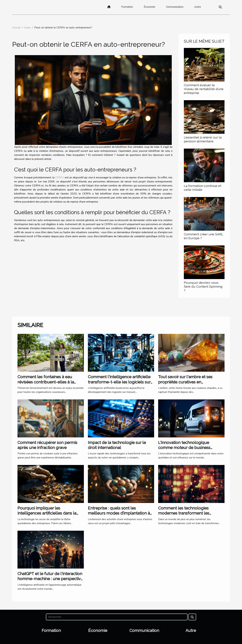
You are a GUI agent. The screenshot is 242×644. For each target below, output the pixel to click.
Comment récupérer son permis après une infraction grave (47, 445)
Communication (175, 7)
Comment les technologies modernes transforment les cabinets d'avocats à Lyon (184, 513)
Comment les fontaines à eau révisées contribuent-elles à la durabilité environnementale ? (46, 382)
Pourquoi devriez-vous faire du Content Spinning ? (203, 286)
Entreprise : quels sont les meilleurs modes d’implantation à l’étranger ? (119, 513)
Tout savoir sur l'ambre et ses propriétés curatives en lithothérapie (185, 382)
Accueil (16, 28)
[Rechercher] (117, 617)
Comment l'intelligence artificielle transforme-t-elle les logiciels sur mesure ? (119, 382)
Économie (149, 7)
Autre (197, 7)
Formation (127, 7)
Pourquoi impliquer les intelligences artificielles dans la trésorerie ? (47, 513)
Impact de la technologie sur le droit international (117, 445)
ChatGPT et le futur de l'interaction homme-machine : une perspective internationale (50, 579)
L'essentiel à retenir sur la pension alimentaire (203, 139)
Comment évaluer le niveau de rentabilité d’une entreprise (204, 89)
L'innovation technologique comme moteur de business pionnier (184, 448)
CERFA (60, 178)
